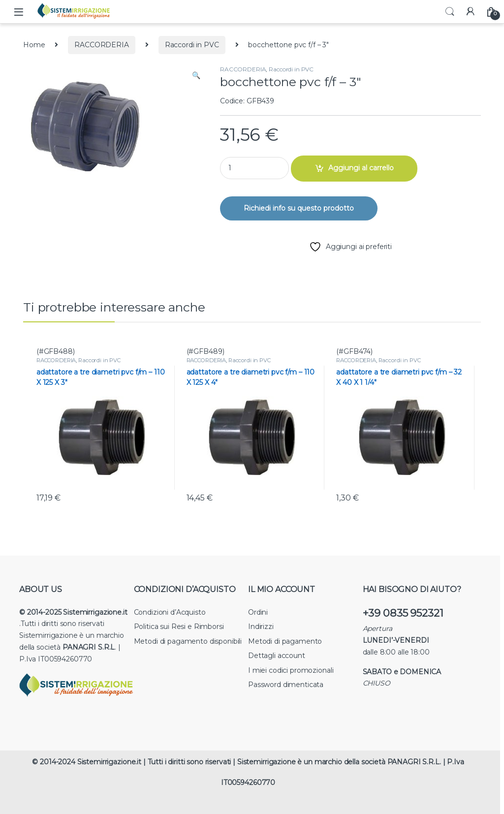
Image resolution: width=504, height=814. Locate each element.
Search (450, 12)
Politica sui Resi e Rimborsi (179, 626)
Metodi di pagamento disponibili (188, 641)
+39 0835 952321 (403, 613)
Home (34, 45)
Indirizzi (261, 626)
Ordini (258, 612)
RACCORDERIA (101, 45)
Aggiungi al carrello (361, 168)
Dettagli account (277, 656)
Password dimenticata (286, 685)
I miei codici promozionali (291, 670)
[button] (196, 76)
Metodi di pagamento (285, 641)
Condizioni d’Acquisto (170, 612)
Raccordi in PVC (192, 45)
